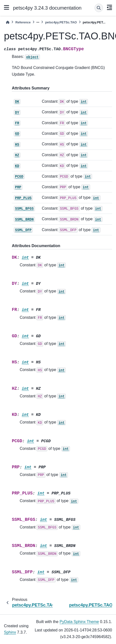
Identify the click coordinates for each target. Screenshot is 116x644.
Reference (23, 22)
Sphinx (10, 632)
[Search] (99, 8)
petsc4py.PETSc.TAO (61, 22)
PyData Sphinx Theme (79, 622)
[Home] (8, 22)
